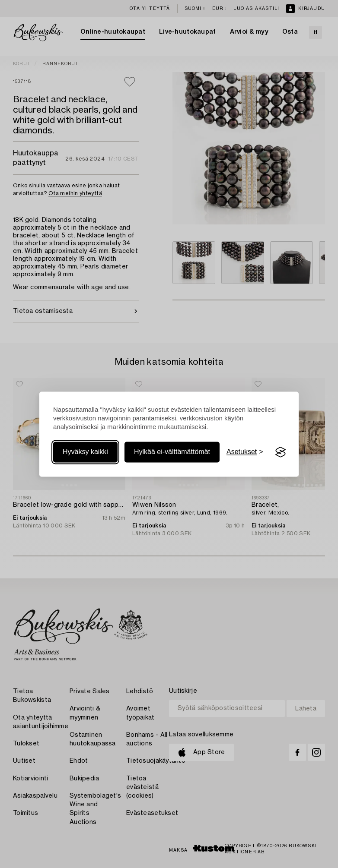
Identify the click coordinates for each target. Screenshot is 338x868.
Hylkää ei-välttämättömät (172, 452)
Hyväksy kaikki (85, 452)
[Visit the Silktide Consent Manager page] (281, 452)
